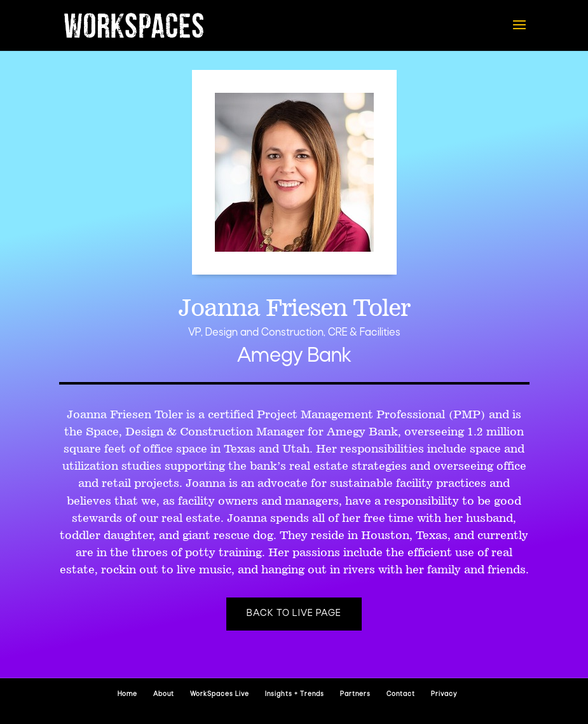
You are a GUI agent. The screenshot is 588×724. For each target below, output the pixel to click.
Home (127, 694)
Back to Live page (294, 613)
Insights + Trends (295, 694)
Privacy (444, 694)
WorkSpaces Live (220, 694)
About (164, 694)
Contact (401, 694)
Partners (355, 694)
